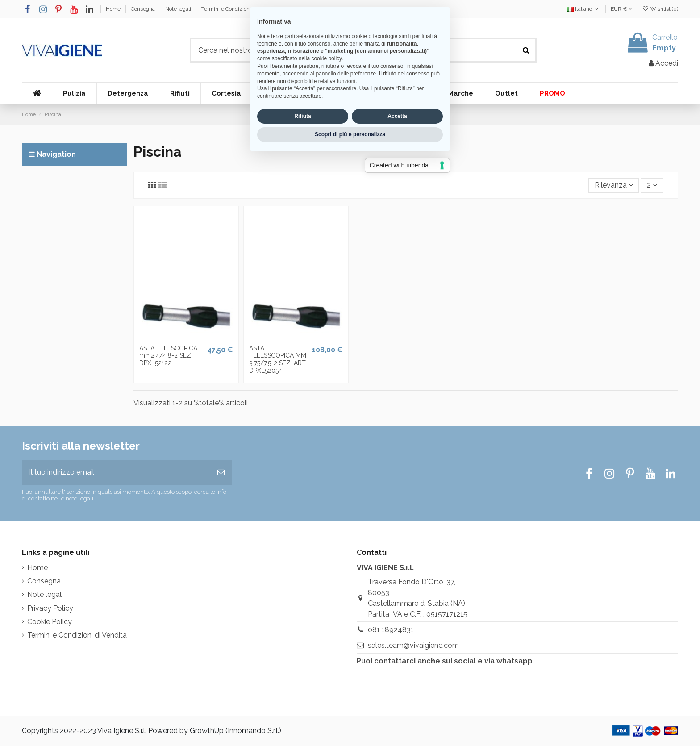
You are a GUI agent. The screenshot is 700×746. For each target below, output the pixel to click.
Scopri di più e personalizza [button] (350, 428)
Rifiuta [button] (302, 410)
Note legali (179, 9)
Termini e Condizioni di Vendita (239, 9)
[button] (74, 93)
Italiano (583, 9)
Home (114, 9)
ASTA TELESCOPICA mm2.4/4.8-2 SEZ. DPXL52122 (168, 356)
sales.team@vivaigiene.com (413, 645)
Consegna (144, 9)
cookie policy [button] (326, 353)
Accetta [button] (397, 410)
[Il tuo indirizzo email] (116, 472)
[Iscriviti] (221, 472)
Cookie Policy (50, 622)
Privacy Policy (50, 608)
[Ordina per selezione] (614, 185)
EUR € (621, 9)
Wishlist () (660, 9)
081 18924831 (391, 630)
